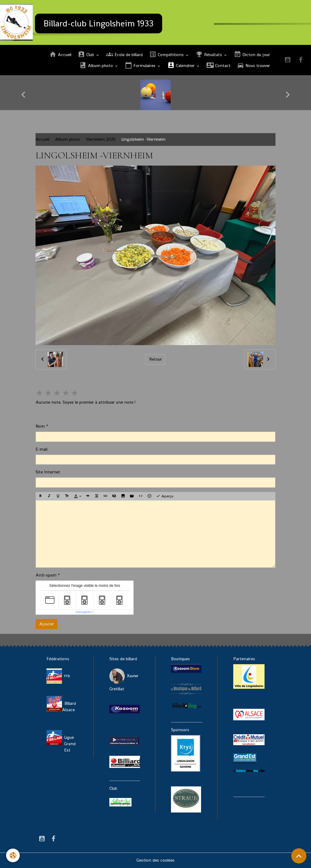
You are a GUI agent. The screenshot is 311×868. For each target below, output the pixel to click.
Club (87, 54)
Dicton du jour (252, 54)
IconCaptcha (83, 612)
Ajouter (47, 624)
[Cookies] (13, 855)
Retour (155, 359)
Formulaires (141, 65)
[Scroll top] (299, 856)
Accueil (60, 54)
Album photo (97, 65)
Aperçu (165, 496)
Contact (219, 65)
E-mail (41, 449)
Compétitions (167, 54)
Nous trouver (253, 65)
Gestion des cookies (155, 860)
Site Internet (48, 472)
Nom (40, 426)
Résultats (209, 54)
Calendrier (182, 65)
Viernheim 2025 (101, 139)
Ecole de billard (124, 54)
